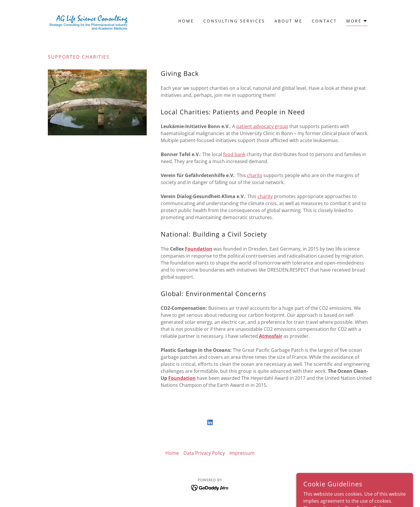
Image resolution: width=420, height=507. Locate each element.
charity (255, 175)
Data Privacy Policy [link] (204, 453)
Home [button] (172, 453)
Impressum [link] (242, 453)
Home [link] (186, 21)
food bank (234, 154)
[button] (357, 22)
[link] (88, 20)
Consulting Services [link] (234, 21)
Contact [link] (324, 21)
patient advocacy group (262, 126)
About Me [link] (288, 21)
